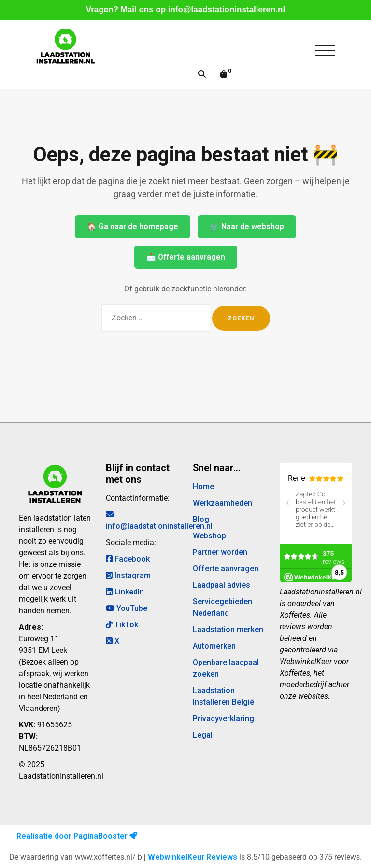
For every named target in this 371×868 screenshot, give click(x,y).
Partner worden (220, 552)
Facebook (128, 559)
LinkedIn (125, 592)
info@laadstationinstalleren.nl (227, 9)
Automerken (214, 646)
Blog (201, 519)
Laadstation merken (228, 629)
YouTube (127, 608)
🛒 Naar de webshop (247, 226)
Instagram (128, 575)
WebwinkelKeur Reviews (193, 857)
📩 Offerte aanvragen (186, 257)
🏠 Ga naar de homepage (133, 226)
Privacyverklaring (223, 718)
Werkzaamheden (222, 503)
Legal (203, 735)
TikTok (122, 625)
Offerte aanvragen (226, 569)
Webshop (209, 536)
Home (203, 486)
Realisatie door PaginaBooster (77, 836)
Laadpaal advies (221, 585)
